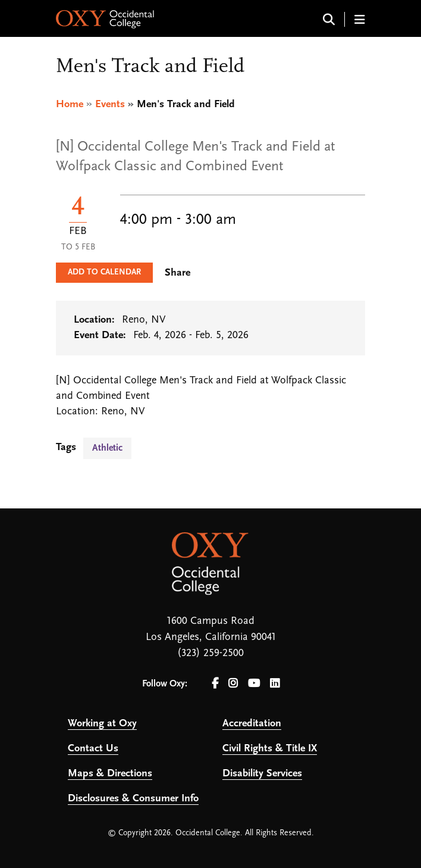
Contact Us (93, 749)
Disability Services (262, 774)
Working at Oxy (102, 724)
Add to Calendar (104, 272)
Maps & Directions (110, 774)
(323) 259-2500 (211, 653)
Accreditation (252, 724)
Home (70, 104)
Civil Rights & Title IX (270, 749)
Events (110, 104)
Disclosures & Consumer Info (133, 799)
